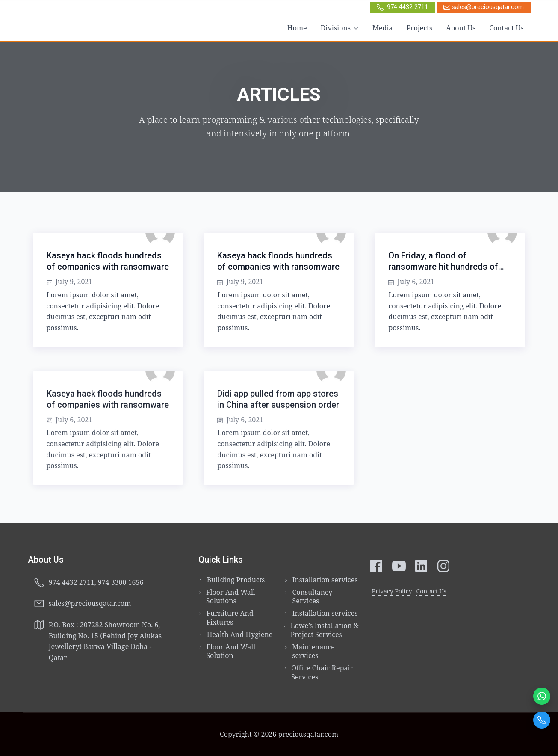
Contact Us (506, 28)
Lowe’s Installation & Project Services (325, 630)
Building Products (236, 580)
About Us (461, 28)
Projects (420, 28)
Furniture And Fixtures (230, 618)
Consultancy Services (312, 597)
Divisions (336, 28)
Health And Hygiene (240, 635)
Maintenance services (313, 652)
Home (297, 28)
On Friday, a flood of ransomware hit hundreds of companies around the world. (445, 267)
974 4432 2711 (402, 7)
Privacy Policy (392, 591)
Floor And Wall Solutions (231, 597)
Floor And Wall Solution (231, 652)
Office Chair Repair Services (322, 673)
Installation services (325, 580)
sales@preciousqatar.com (484, 7)
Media (383, 28)
